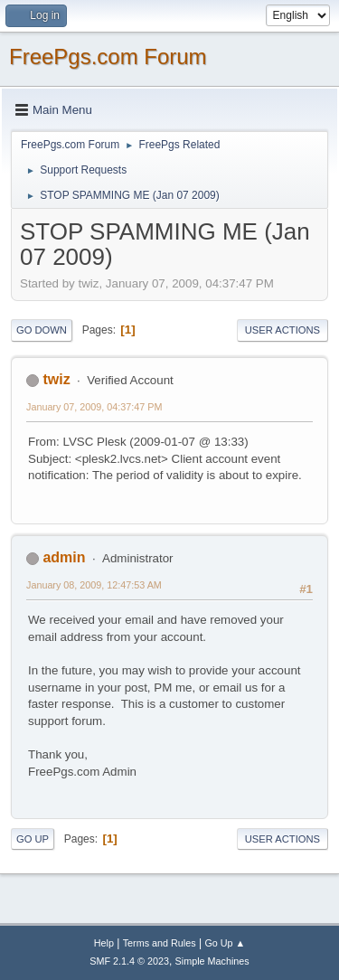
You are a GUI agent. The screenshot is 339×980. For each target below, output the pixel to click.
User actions (282, 330)
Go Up (33, 839)
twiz (56, 379)
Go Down (42, 330)
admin (64, 557)
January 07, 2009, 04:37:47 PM (94, 407)
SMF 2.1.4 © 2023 (129, 961)
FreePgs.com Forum (108, 57)
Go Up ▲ (225, 943)
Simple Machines (212, 961)
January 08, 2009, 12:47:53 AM (94, 585)
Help (104, 943)
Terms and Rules (160, 943)
